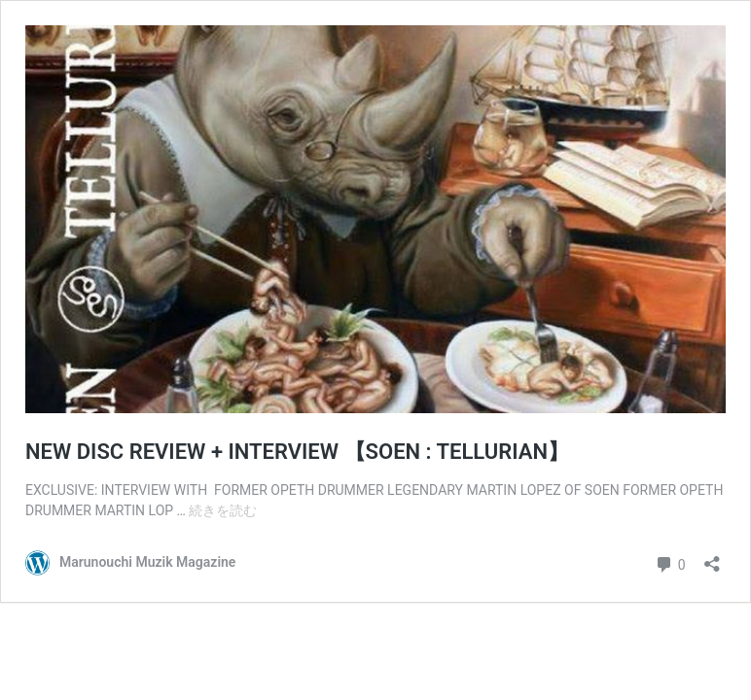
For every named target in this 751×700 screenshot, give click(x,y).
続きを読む (223, 510)
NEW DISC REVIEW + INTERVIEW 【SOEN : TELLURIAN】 (297, 452)
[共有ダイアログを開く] (712, 558)
